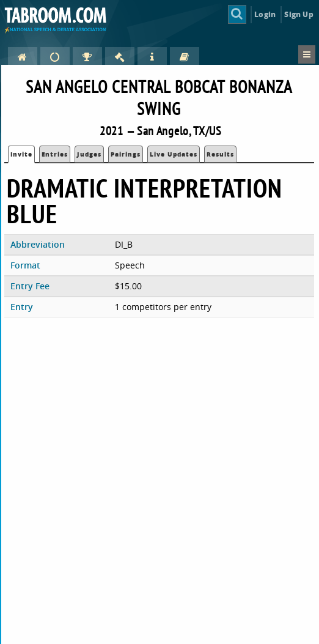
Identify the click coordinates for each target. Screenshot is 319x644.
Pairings (126, 154)
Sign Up (299, 14)
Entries (55, 154)
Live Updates (174, 154)
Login (265, 14)
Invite (21, 154)
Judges (89, 154)
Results (220, 154)
